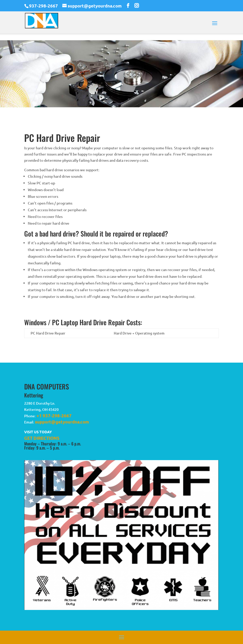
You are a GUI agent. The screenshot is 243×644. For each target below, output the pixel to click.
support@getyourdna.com (62, 422)
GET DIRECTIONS (42, 438)
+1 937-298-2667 (54, 416)
